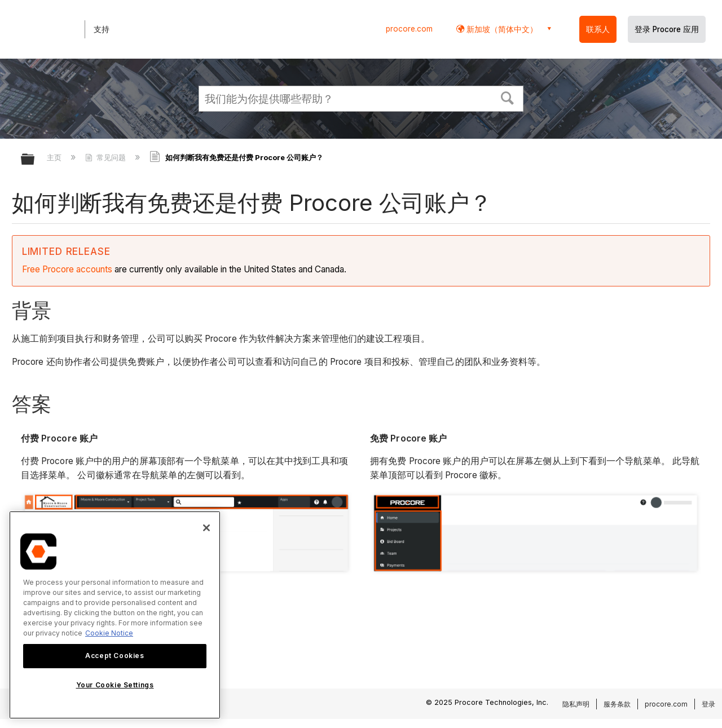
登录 (708, 704)
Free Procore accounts (67, 269)
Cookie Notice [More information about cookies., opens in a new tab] (109, 633)
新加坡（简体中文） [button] (501, 29)
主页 (55, 157)
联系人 (598, 29)
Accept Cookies (115, 656)
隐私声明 (576, 704)
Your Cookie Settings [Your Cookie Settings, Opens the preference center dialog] (115, 685)
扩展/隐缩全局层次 (35, 160)
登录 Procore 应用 (667, 29)
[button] (508, 97)
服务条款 (617, 704)
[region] (115, 615)
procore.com (409, 29)
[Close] (206, 528)
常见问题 (107, 157)
